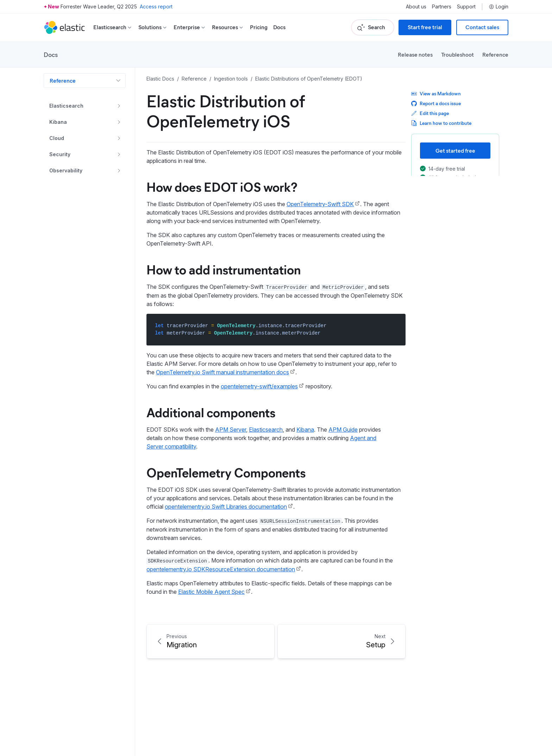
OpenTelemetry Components (226, 472)
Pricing (259, 27)
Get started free (455, 150)
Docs (279, 27)
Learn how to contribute (441, 123)
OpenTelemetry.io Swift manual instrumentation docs (222, 372)
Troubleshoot (457, 54)
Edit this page (430, 113)
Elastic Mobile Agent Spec (211, 592)
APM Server (231, 430)
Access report (156, 7)
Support (466, 7)
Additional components (211, 412)
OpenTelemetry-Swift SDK (320, 204)
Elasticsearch (266, 430)
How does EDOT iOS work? (222, 186)
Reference (495, 54)
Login (498, 7)
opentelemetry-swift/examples (259, 386)
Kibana (305, 430)
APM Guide (343, 430)
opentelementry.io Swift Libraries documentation (226, 507)
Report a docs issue (436, 103)
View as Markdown (436, 93)
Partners (442, 7)
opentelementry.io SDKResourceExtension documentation (221, 569)
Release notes (415, 54)
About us (416, 7)
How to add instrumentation (224, 269)
